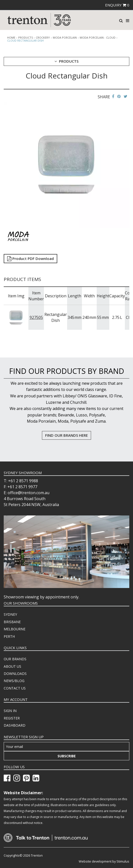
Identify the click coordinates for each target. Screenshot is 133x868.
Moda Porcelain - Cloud (98, 38)
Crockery (43, 38)
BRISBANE (12, 622)
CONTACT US (15, 688)
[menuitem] (66, 614)
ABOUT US (12, 666)
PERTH (9, 636)
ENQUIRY (117, 5)
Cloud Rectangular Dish (25, 40)
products (26, 38)
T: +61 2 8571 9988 (21, 481)
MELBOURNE (15, 629)
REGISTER (12, 718)
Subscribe (67, 756)
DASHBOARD (15, 725)
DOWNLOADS (15, 674)
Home (11, 38)
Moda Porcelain (65, 38)
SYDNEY (10, 614)
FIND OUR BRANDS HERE (66, 435)
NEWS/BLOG (14, 681)
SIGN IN (10, 711)
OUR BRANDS (15, 659)
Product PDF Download (30, 258)
